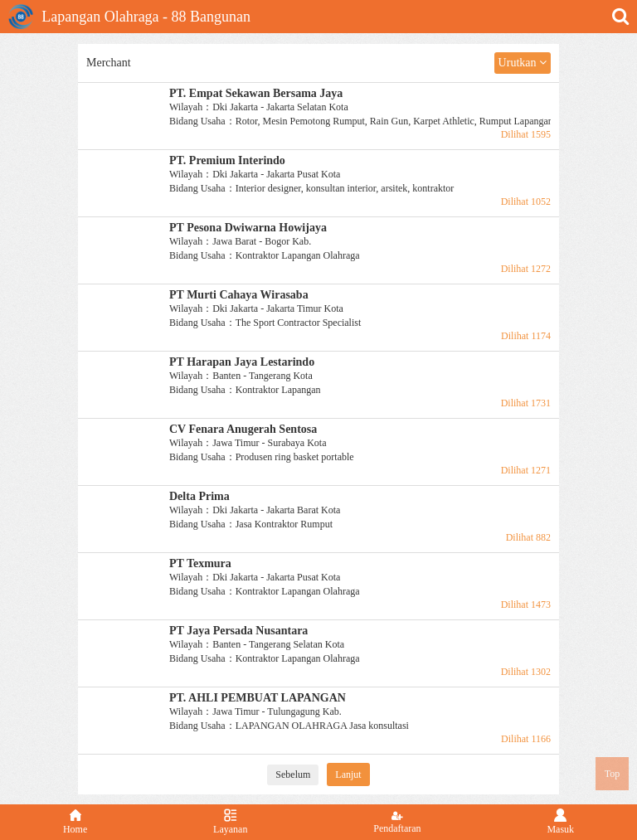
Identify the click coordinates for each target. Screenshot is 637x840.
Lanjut (348, 774)
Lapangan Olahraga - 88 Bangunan (129, 17)
